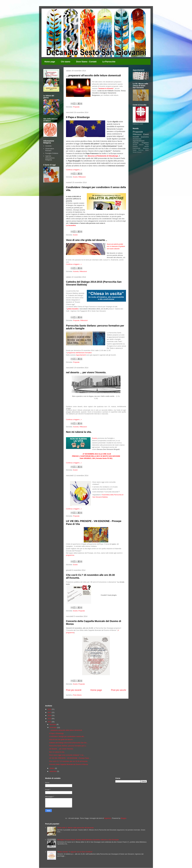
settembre (53, 771)
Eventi (75, 177)
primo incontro (73, 309)
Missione (146, 148)
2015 (50, 719)
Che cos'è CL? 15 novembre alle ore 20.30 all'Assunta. (68, 761)
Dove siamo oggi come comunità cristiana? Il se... (67, 755)
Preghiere (145, 143)
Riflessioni (82, 177)
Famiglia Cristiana (52, 153)
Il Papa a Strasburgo (78, 117)
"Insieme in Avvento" (106, 88)
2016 (50, 715)
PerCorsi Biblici (144, 150)
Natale (135, 150)
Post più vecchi (119, 690)
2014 (50, 722)
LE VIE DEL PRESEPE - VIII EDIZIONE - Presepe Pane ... (70, 758)
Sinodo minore (138, 145)
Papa (147, 145)
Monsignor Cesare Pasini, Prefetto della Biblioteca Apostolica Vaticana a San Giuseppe (88, 840)
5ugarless (108, 818)
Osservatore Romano (50, 150)
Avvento (76, 271)
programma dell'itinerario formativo (79, 353)
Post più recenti (74, 690)
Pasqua (135, 146)
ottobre (52, 768)
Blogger (123, 818)
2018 (50, 709)
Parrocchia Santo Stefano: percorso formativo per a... (68, 746)
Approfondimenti (139, 141)
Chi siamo (66, 62)
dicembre (53, 724)
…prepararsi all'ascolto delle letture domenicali (93, 75)
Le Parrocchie (109, 62)
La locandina (71, 225)
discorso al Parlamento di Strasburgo (103, 156)
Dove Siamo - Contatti (86, 62)
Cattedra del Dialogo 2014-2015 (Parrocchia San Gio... (68, 743)
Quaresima (145, 137)
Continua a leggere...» (74, 170)
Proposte (76, 107)
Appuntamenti (81, 355)
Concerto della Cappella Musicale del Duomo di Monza (69, 764)
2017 (50, 712)
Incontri (136, 137)
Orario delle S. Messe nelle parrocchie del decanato (75, 828)
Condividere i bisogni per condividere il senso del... (67, 736)
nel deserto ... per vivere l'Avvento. (86, 372)
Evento (95, 438)
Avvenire (48, 146)
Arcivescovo (137, 139)
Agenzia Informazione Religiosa (50, 158)
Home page (50, 62)
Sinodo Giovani (137, 152)
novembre (53, 727)
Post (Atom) (77, 695)
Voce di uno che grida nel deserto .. (87, 240)
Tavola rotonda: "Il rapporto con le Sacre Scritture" (75, 852)
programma (70, 555)
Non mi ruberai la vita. (79, 432)
